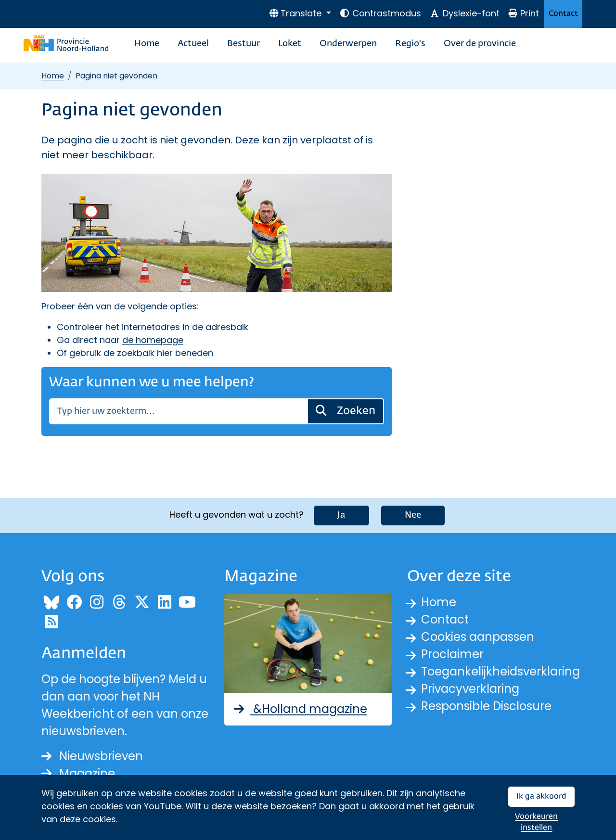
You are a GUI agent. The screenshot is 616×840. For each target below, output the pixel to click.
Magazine (78, 773)
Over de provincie (480, 44)
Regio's (410, 44)
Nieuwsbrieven (92, 756)
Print (524, 13)
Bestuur (244, 44)
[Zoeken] (178, 411)
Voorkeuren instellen (536, 822)
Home (147, 44)
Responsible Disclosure (486, 706)
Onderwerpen (348, 44)
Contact (563, 14)
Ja (341, 515)
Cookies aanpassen (478, 637)
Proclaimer (452, 654)
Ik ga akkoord (541, 796)
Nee (413, 515)
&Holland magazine (300, 709)
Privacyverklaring (470, 689)
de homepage (153, 340)
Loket (290, 44)
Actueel (193, 44)
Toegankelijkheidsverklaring (500, 671)
